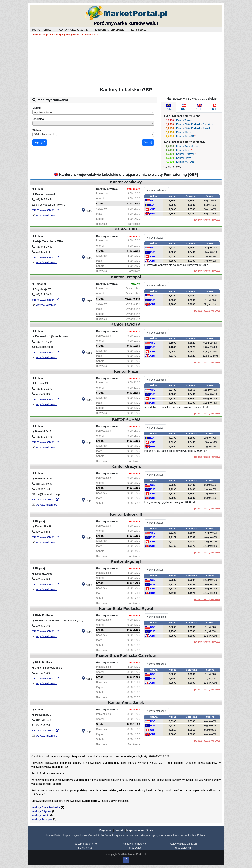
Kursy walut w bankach (183, 844)
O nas (149, 830)
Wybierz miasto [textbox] (43, 112)
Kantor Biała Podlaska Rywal (193, 128)
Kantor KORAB (185, 136)
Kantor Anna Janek (187, 146)
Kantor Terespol (185, 120)
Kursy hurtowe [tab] (155, 238)
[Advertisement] (126, 60)
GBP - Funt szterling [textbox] (46, 135)
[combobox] (93, 112)
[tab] (168, 107)
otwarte (135, 284)
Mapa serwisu (135, 830)
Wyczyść (40, 142)
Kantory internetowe (134, 844)
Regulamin (106, 830)
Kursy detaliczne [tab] (156, 190)
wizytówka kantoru (46, 215)
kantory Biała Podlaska (46, 807)
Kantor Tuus (183, 150)
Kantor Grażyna (185, 154)
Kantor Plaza (184, 132)
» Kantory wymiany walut (65, 34)
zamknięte (134, 189)
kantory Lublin (40, 815)
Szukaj (148, 142)
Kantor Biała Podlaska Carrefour (195, 124)
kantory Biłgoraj (41, 811)
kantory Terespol (42, 819)
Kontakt (119, 830)
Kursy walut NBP (183, 848)
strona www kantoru (45, 210)
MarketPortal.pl (39, 34)
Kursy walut (85, 848)
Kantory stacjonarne (85, 844)
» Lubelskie (88, 34)
